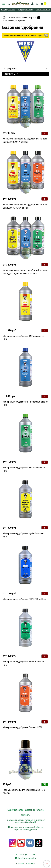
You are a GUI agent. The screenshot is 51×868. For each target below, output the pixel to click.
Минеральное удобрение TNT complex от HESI (23, 338)
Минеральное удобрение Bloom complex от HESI (25, 469)
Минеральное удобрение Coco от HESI (22, 727)
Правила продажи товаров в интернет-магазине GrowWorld (26, 821)
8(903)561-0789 (26, 10)
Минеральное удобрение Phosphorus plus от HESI (25, 403)
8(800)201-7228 (9, 10)
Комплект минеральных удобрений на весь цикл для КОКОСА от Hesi (25, 206)
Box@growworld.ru (27, 858)
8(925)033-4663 (43, 10)
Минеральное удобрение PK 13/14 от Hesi (24, 599)
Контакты (26, 815)
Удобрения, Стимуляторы (21, 18)
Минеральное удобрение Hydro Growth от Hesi (24, 535)
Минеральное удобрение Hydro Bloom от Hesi (23, 663)
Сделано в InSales (26, 864)
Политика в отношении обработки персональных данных (26, 828)
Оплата (40, 810)
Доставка (30, 810)
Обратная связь (15, 810)
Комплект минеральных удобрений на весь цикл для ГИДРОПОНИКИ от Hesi (25, 272)
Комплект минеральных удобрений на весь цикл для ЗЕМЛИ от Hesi (25, 140)
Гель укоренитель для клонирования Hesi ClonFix (24, 792)
